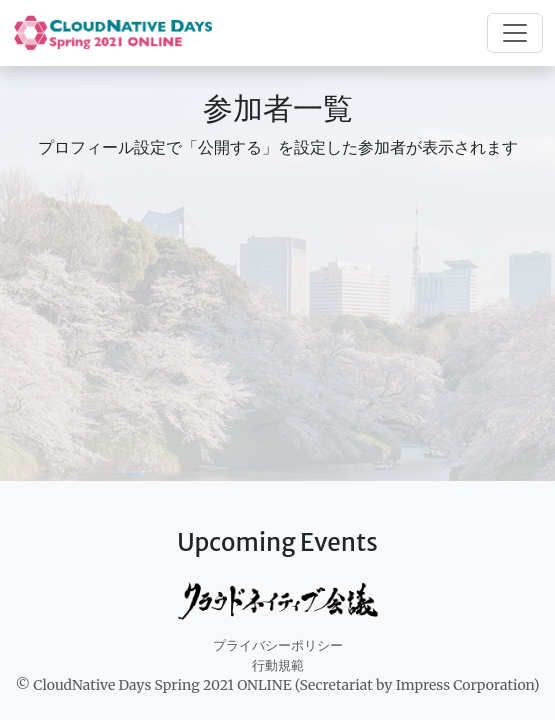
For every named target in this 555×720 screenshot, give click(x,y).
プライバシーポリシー (278, 645)
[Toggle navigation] (515, 33)
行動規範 (278, 665)
